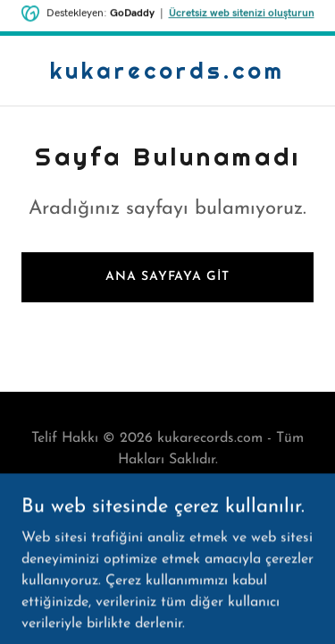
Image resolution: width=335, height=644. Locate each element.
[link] (167, 75)
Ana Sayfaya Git (167, 277)
